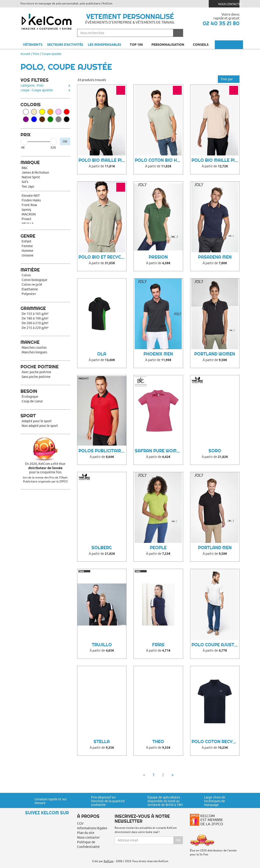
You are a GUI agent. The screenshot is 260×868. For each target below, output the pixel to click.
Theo (158, 742)
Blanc (26, 112)
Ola (102, 354)
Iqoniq (26, 210)
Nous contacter (226, 4)
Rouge (67, 112)
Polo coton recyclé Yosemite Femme (216, 742)
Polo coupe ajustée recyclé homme (216, 645)
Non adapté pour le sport (40, 426)
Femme (27, 246)
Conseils (203, 45)
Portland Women (215, 354)
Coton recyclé (32, 285)
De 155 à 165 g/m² (35, 314)
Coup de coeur (32, 401)
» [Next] (173, 775)
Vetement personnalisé (130, 16)
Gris (58, 119)
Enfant (27, 241)
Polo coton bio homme (159, 160)
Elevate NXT (31, 196)
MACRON (29, 214)
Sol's (25, 182)
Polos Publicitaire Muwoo (103, 451)
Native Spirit (31, 177)
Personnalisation (170, 45)
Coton (26, 275)
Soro (215, 451)
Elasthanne (30, 289)
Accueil (25, 54)
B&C (25, 168)
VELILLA (28, 224)
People (158, 548)
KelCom (109, 861)
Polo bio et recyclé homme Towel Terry (103, 257)
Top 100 (138, 45)
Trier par (229, 79)
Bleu (34, 119)
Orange (50, 112)
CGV (80, 823)
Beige (34, 112)
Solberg (102, 548)
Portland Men (215, 548)
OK (65, 141)
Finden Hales (31, 200)
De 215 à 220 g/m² (35, 328)
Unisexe (28, 255)
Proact (27, 219)
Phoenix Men (158, 354)
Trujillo (102, 645)
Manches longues (34, 352)
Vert (50, 119)
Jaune (42, 112)
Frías (158, 645)
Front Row (29, 205)
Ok (178, 840)
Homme (27, 251)
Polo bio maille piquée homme (216, 160)
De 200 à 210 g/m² (35, 323)
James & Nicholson (35, 172)
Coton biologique (34, 280)
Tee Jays (28, 186)
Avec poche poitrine (36, 372)
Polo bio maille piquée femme (103, 160)
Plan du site (86, 833)
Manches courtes (34, 348)
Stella (102, 742)
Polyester (29, 294)
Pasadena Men (215, 257)
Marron (42, 119)
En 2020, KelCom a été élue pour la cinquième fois (45, 468)
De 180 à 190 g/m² (35, 318)
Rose (58, 112)
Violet (26, 119)
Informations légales (92, 828)
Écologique (30, 397)
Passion (158, 257)
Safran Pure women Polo (159, 451)
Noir (67, 119)
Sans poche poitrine (36, 377)
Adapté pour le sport (37, 421)
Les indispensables (104, 45)
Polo (36, 54)
